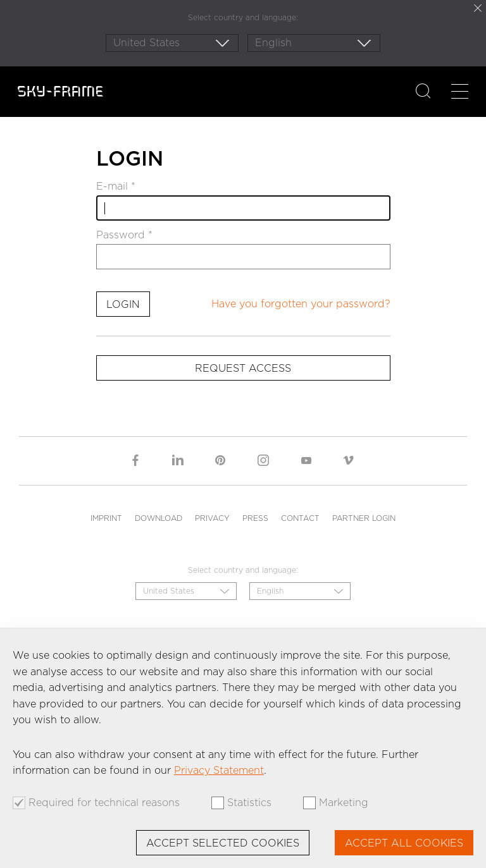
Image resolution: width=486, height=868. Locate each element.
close (478, 8)
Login (123, 304)
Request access (243, 368)
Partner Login (364, 518)
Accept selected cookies (223, 843)
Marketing (344, 803)
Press (255, 518)
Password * (124, 235)
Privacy (212, 518)
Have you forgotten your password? (301, 304)
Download (159, 518)
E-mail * (116, 186)
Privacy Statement (219, 770)
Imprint (106, 518)
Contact (300, 518)
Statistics (249, 803)
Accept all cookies (404, 843)
